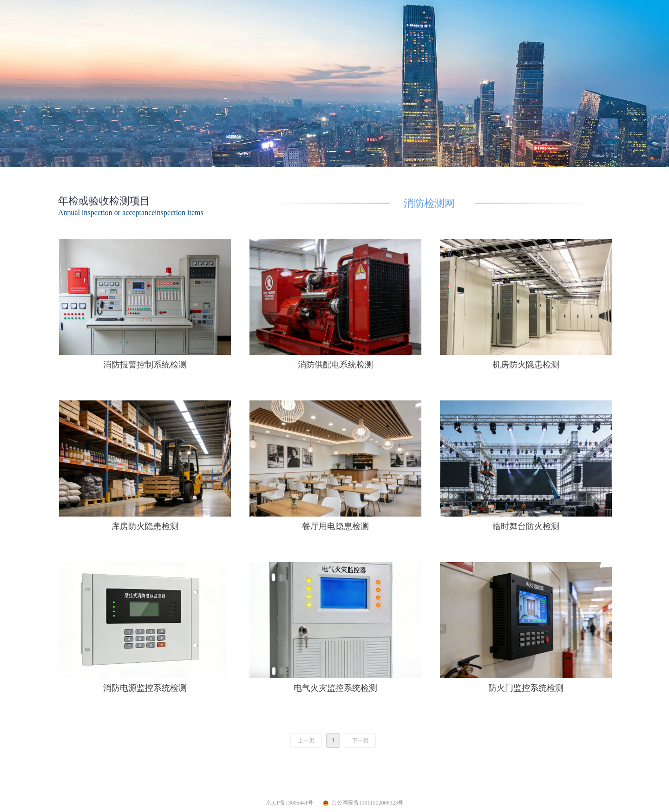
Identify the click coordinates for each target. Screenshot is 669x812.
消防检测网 (429, 203)
